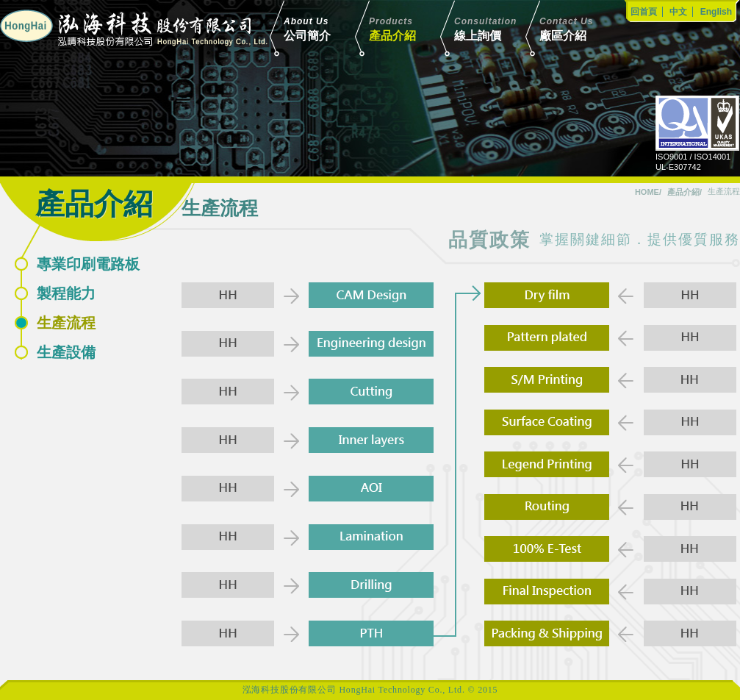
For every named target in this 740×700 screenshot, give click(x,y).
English (716, 12)
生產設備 (66, 352)
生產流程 (66, 323)
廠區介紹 (583, 28)
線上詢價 (498, 28)
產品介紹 (413, 28)
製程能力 (66, 293)
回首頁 (644, 12)
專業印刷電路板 (88, 264)
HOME (647, 192)
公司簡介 (328, 28)
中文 (678, 12)
